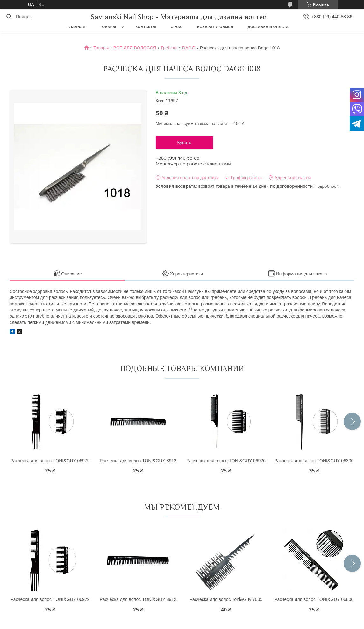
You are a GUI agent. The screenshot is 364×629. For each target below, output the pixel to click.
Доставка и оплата (268, 27)
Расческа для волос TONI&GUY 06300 (314, 461)
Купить (184, 143)
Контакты (146, 27)
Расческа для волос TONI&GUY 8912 (138, 461)
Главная (77, 27)
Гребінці (169, 48)
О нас (177, 27)
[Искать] (9, 17)
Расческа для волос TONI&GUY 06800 (314, 599)
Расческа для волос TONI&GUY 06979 (50, 461)
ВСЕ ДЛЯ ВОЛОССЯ (135, 48)
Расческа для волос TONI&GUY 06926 (226, 461)
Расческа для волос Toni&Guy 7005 (226, 599)
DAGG (189, 48)
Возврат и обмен (215, 27)
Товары (108, 27)
